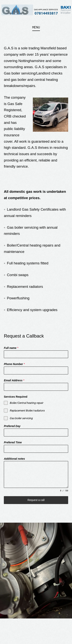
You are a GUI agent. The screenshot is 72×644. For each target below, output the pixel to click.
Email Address (14, 380)
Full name (11, 348)
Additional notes (14, 459)
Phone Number (14, 364)
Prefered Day (12, 426)
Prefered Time (13, 442)
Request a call (36, 500)
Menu (36, 27)
